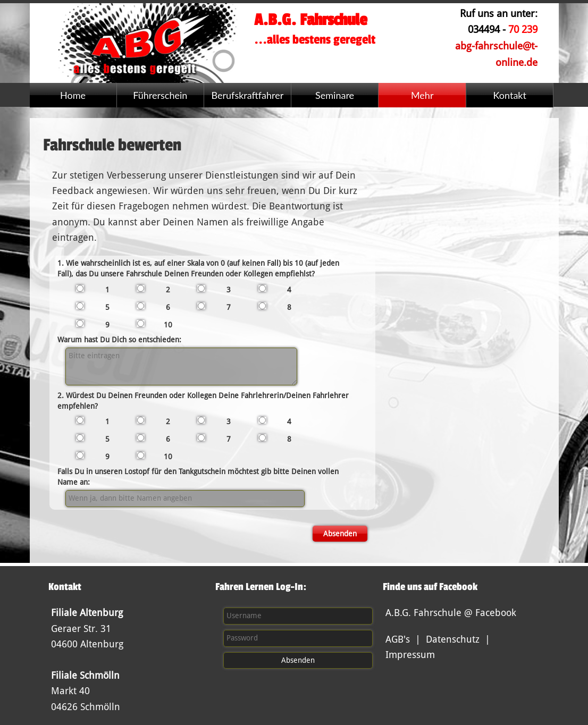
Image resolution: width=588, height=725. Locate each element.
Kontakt (510, 95)
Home (73, 95)
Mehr (422, 95)
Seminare (335, 95)
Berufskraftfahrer (247, 95)
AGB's (398, 639)
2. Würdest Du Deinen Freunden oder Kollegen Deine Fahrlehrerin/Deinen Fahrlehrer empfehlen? (203, 401)
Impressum (410, 655)
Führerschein (160, 95)
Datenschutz (453, 639)
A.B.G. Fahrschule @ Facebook (451, 613)
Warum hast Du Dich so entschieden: (119, 340)
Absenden (340, 534)
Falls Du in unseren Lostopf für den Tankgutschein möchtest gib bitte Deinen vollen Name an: (198, 477)
